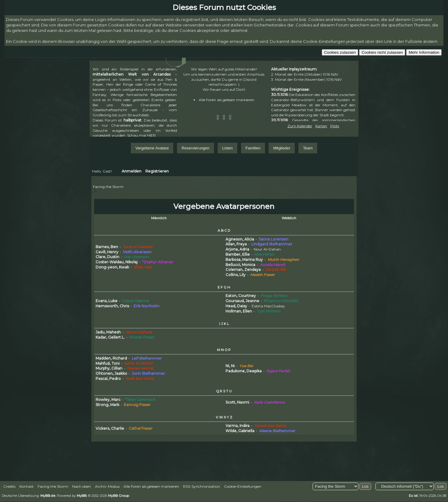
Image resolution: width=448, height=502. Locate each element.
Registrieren (157, 171)
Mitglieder (282, 148)
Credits (9, 486)
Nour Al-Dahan (267, 249)
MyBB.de (48, 496)
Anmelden (132, 171)
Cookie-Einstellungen (243, 486)
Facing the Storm (108, 187)
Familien (253, 148)
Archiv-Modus (107, 486)
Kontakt (27, 486)
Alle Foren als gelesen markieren (227, 100)
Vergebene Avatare (152, 148)
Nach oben (82, 486)
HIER (151, 135)
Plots (335, 126)
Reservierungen (195, 148)
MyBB (82, 496)
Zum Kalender (300, 126)
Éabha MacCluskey (268, 306)
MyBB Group (119, 496)
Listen (227, 148)
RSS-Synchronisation (202, 486)
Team (308, 148)
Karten (321, 126)
